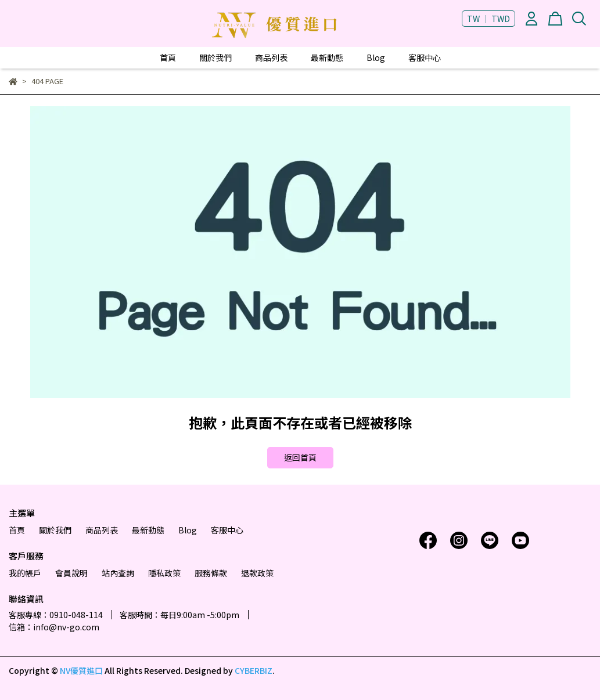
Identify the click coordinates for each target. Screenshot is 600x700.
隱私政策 (164, 573)
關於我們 (215, 57)
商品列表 (271, 57)
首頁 (168, 57)
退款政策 (257, 573)
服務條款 (211, 573)
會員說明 (71, 573)
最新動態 (327, 57)
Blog (376, 57)
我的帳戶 (25, 573)
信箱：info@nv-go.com (54, 627)
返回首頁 (300, 457)
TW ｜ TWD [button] (488, 19)
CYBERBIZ (254, 670)
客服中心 (425, 57)
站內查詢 (118, 573)
